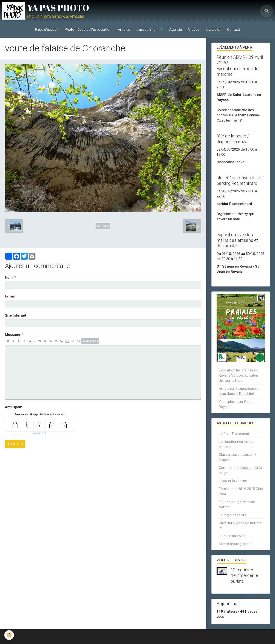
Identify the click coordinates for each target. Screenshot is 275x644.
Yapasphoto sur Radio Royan (236, 404)
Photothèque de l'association (88, 29)
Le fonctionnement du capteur (237, 444)
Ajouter (15, 444)
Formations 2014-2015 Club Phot (241, 491)
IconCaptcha (39, 433)
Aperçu (90, 341)
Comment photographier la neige (240, 470)
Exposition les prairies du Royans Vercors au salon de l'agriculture (238, 375)
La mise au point (232, 536)
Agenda (176, 29)
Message (13, 334)
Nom (9, 277)
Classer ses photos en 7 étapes (238, 457)
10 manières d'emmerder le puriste (244, 575)
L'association (147, 29)
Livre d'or (213, 29)
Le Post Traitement (234, 434)
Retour (103, 226)
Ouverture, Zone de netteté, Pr (241, 525)
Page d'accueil (47, 29)
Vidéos (194, 29)
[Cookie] (9, 635)
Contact (234, 29)
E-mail (10, 296)
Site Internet (16, 315)
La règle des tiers (232, 515)
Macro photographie (235, 544)
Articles (124, 29)
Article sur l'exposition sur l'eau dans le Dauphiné (239, 391)
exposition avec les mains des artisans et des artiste (237, 240)
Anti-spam (14, 407)
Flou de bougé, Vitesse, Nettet (237, 504)
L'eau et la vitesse (233, 481)
